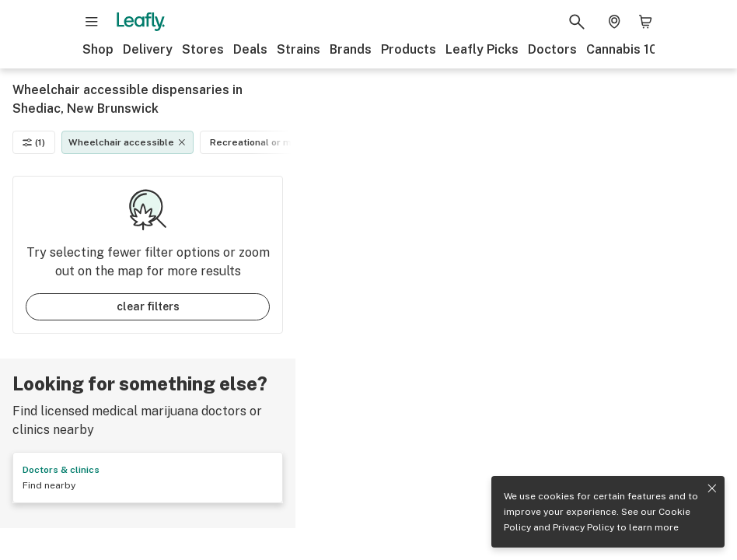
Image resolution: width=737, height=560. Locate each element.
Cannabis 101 (625, 49)
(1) (34, 142)
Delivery (148, 49)
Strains (299, 49)
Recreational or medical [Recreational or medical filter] (272, 142)
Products (409, 49)
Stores (203, 49)
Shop (98, 49)
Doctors (552, 49)
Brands (351, 49)
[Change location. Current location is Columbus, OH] (614, 22)
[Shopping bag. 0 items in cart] (645, 22)
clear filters (148, 306)
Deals (250, 49)
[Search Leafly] (577, 22)
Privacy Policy (583, 527)
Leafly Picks (482, 49)
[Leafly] (141, 22)
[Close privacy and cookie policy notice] (712, 488)
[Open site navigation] (92, 22)
